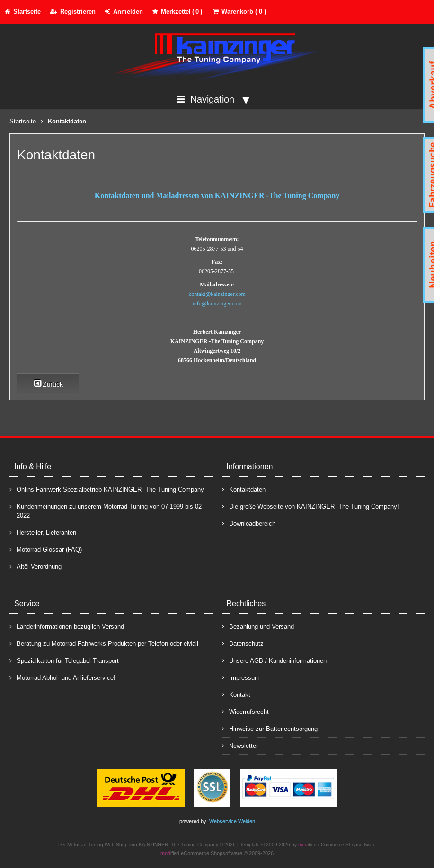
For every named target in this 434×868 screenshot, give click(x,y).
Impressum (241, 677)
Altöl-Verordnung (35, 566)
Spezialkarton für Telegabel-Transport (64, 660)
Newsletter (240, 745)
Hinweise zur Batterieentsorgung (270, 728)
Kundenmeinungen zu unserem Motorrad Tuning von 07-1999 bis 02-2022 (106, 511)
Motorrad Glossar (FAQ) (46, 549)
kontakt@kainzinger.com (217, 294)
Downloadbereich (249, 523)
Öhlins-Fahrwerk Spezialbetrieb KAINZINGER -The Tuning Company (107, 489)
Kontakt (236, 694)
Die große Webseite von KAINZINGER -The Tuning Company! (310, 506)
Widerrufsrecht (245, 711)
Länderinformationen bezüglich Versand (67, 626)
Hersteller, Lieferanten (43, 532)
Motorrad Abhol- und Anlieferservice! (62, 677)
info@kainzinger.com (217, 304)
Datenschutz (243, 643)
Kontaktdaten (244, 489)
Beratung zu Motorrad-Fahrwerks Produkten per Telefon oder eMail (104, 643)
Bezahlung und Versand (258, 626)
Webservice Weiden (232, 821)
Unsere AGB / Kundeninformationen (274, 660)
